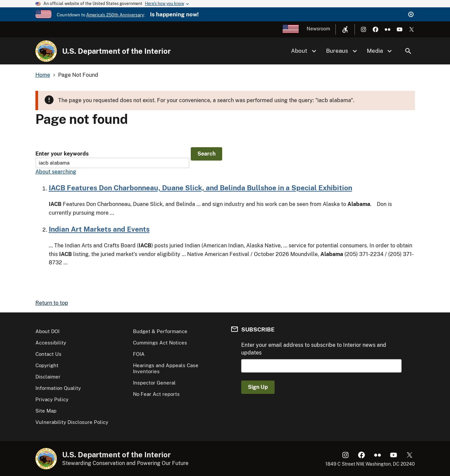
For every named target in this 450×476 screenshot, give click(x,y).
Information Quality (58, 388)
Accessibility (51, 343)
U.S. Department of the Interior (116, 51)
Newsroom (318, 29)
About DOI (47, 331)
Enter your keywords (62, 154)
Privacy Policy (52, 399)
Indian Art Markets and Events (99, 229)
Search (408, 51)
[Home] (46, 51)
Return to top (52, 303)
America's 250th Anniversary (115, 15)
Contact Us (48, 354)
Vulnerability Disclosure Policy (72, 422)
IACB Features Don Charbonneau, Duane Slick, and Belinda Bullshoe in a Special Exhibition (200, 188)
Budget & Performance (160, 331)
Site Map (46, 411)
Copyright (47, 365)
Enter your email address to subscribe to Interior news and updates (314, 349)
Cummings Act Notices (160, 343)
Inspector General (154, 383)
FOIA (139, 354)
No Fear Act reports (156, 394)
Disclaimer (48, 377)
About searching (56, 172)
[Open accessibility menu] (345, 29)
